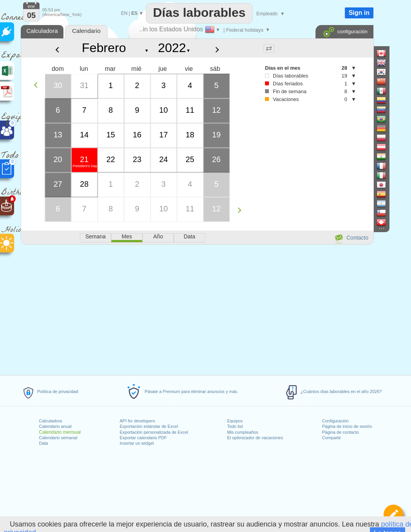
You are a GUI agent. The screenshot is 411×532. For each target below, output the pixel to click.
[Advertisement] (197, 308)
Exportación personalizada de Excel (154, 432)
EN (124, 13)
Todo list (235, 426)
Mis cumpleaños (242, 432)
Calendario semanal (58, 438)
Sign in (359, 13)
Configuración (335, 421)
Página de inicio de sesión (347, 426)
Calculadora (51, 421)
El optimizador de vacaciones (255, 438)
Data (44, 443)
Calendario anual (55, 426)
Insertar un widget (137, 443)
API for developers (138, 421)
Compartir (332, 438)
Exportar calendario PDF (143, 438)
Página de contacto (341, 432)
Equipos (235, 421)
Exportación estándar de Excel (149, 426)
